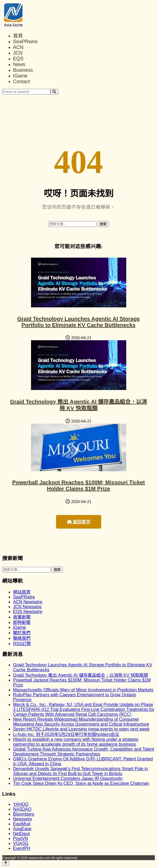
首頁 (18, 36)
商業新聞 (22, 617)
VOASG (21, 843)
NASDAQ (22, 809)
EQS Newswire (28, 612)
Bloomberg (24, 814)
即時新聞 (22, 622)
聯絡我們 (22, 638)
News (19, 64)
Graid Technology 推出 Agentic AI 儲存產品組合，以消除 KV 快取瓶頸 (81, 675)
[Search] (54, 92)
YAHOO (21, 804)
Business (23, 70)
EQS (18, 59)
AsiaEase (22, 829)
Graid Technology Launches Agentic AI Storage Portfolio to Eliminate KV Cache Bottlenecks (78, 322)
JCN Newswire (27, 607)
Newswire (22, 819)
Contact (21, 82)
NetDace (21, 834)
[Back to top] (6, 863)
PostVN (20, 839)
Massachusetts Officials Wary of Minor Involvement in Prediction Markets (83, 690)
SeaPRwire (25, 42)
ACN (18, 47)
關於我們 (22, 633)
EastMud (22, 824)
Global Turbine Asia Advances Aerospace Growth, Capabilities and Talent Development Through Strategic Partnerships (84, 752)
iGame (20, 76)
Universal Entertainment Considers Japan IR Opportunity (68, 778)
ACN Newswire (28, 602)
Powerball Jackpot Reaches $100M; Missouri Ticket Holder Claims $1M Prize (79, 485)
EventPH (22, 848)
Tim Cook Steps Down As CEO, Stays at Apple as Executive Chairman (81, 783)
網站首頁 (22, 592)
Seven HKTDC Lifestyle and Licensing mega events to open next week (81, 729)
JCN (18, 53)
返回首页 (79, 522)
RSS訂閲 (22, 644)
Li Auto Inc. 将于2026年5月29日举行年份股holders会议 (66, 734)
